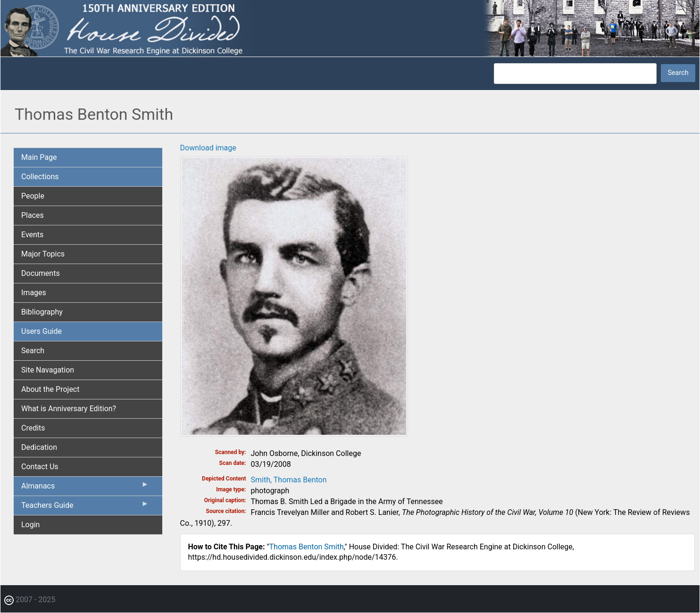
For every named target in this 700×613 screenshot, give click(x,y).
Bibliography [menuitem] (42, 312)
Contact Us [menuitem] (40, 467)
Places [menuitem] (33, 215)
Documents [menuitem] (41, 273)
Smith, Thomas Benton (289, 480)
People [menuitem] (33, 196)
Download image (208, 148)
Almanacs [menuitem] (85, 488)
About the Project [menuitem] (50, 389)
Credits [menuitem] (33, 428)
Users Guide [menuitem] (42, 331)
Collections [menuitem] (40, 177)
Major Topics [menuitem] (43, 254)
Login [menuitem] (30, 525)
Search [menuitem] (33, 351)
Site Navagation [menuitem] (48, 370)
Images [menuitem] (34, 293)
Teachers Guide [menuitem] (85, 507)
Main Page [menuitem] (39, 157)
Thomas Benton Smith (307, 547)
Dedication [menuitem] (39, 447)
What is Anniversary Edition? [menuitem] (69, 409)
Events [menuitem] (32, 235)
